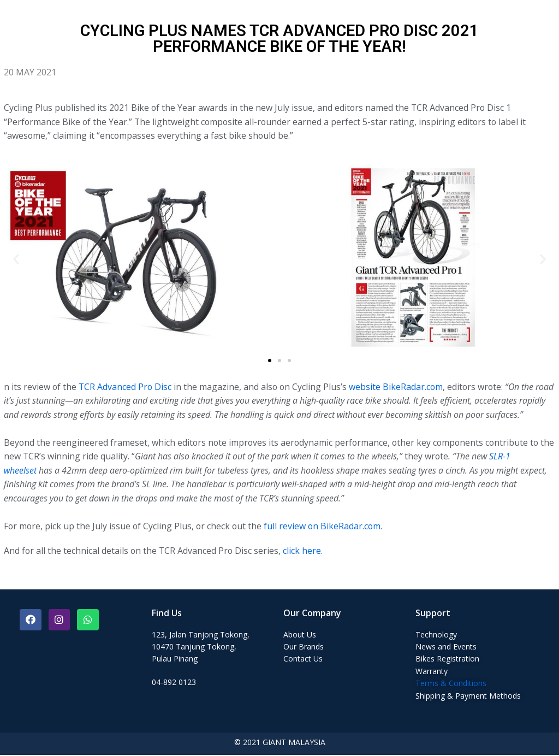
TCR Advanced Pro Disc (126, 387)
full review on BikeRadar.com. (326, 527)
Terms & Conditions (451, 684)
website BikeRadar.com (399, 387)
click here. (306, 552)
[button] (270, 361)
